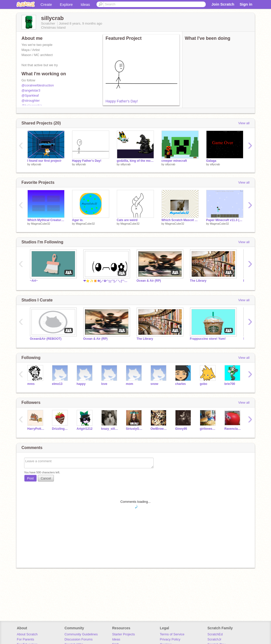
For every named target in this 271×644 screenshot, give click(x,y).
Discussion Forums (79, 639)
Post (30, 478)
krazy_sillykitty (110, 429)
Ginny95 (181, 429)
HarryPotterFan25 (36, 429)
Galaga (211, 161)
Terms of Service (172, 634)
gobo (204, 384)
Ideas (85, 4)
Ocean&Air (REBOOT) (46, 339)
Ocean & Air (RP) (149, 281)
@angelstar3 (31, 90)
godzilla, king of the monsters (135, 161)
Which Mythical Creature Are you (46, 220)
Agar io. (78, 220)
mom (130, 384)
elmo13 (57, 384)
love (104, 384)
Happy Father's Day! (122, 101)
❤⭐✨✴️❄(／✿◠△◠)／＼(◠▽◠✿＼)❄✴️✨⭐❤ (106, 281)
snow (155, 384)
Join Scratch (223, 4)
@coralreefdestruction (38, 85)
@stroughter (31, 101)
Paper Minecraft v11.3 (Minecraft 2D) (225, 220)
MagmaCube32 (41, 224)
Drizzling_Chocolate (61, 429)
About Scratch (27, 634)
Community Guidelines (81, 634)
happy (81, 384)
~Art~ (34, 281)
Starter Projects (124, 634)
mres (31, 384)
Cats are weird (127, 220)
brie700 (230, 384)
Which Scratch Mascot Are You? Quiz (180, 220)
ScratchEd (215, 634)
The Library (198, 281)
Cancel (46, 478)
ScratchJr (214, 639)
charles (181, 384)
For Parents (25, 639)
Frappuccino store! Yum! (208, 339)
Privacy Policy (170, 639)
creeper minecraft (174, 161)
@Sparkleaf (30, 95)
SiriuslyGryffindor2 (134, 429)
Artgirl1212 (85, 429)
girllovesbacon (208, 429)
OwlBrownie (159, 429)
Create (46, 4)
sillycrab (36, 164)
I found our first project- (45, 161)
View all (244, 123)
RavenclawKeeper (233, 429)
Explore (66, 4)
